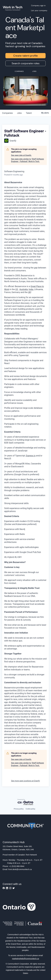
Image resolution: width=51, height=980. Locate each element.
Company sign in (38, 5)
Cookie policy (30, 809)
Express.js (31, 456)
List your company (39, 10)
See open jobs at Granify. (21, 155)
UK (29, 292)
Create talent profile (25, 56)
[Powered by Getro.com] (25, 802)
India (31, 289)
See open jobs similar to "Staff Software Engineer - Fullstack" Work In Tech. (27, 160)
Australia (24, 289)
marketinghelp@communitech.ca (25, 959)
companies (7, 113)
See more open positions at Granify (25, 781)
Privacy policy (19, 809)
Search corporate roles (26, 63)
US (17, 289)
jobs (19, 113)
